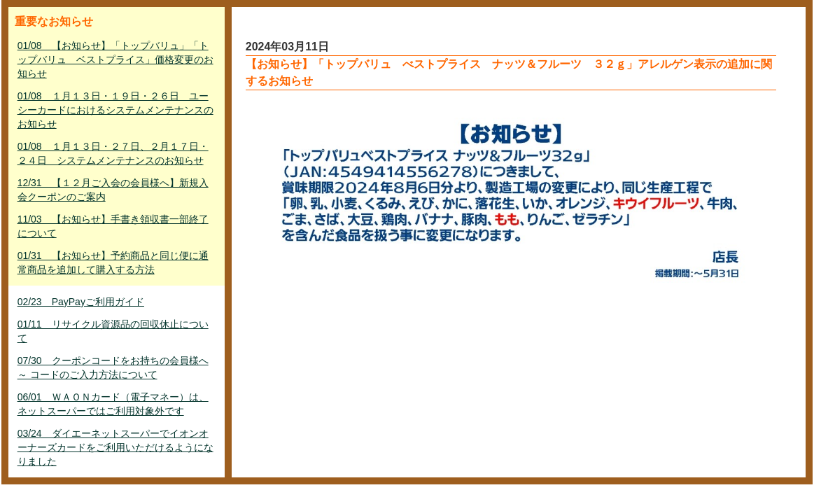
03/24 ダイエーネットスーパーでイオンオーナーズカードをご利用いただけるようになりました (115, 447)
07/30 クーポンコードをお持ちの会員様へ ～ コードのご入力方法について (113, 367)
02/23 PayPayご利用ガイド (81, 302)
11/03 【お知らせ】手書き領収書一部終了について (113, 226)
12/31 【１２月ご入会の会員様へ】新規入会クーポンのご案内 (113, 190)
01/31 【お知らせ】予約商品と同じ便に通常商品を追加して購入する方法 (113, 262)
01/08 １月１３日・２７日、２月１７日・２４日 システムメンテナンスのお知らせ (113, 153)
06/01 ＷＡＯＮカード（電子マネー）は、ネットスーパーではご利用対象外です (113, 404)
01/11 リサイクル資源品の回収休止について (113, 331)
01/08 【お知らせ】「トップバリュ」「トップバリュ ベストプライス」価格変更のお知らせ (115, 59)
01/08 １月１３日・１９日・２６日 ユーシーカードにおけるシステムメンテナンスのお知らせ (115, 110)
